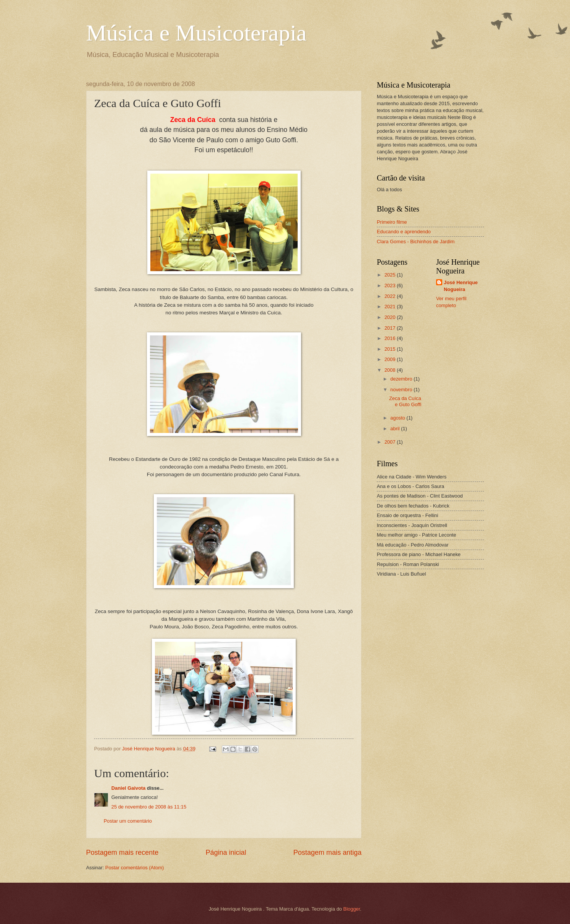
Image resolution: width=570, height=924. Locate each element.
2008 (391, 370)
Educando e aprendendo (404, 232)
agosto (398, 418)
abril (396, 429)
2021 (391, 307)
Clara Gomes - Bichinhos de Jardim (416, 242)
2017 (391, 328)
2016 (391, 338)
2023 (391, 285)
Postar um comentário (128, 821)
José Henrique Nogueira (461, 286)
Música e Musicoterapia (196, 33)
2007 (391, 442)
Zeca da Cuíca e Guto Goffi (405, 401)
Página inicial (226, 852)
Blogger (352, 909)
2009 (391, 359)
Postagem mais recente (122, 852)
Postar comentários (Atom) (134, 868)
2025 (391, 275)
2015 (391, 349)
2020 (391, 317)
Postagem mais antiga (327, 852)
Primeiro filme (392, 222)
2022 (391, 296)
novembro (402, 390)
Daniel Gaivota (128, 788)
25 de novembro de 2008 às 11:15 (149, 807)
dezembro (402, 379)
